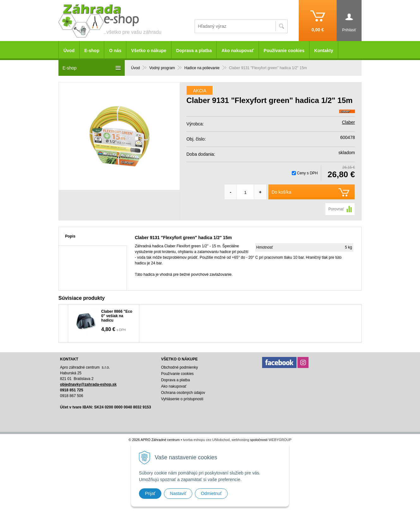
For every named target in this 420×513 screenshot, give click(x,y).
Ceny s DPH (307, 173)
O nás (115, 51)
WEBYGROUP (280, 440)
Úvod (69, 51)
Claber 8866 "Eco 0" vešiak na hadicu (117, 316)
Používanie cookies (284, 51)
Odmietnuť (211, 493)
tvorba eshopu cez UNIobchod (206, 440)
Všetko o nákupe (149, 51)
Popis (70, 236)
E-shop (92, 51)
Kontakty (324, 51)
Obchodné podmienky (180, 367)
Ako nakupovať (237, 51)
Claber (348, 122)
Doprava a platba (194, 51)
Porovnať (336, 209)
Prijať (150, 493)
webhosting (240, 440)
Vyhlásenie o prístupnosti (182, 399)
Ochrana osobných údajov (183, 393)
